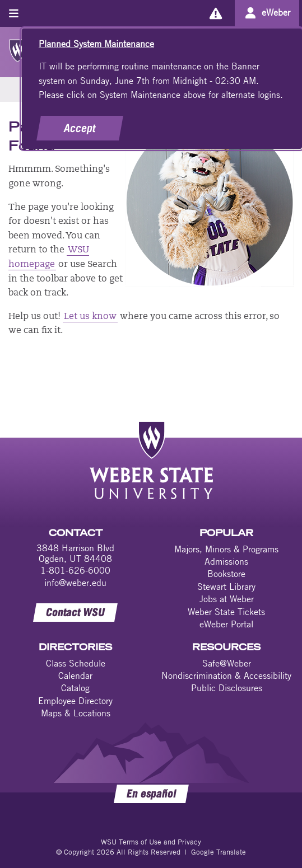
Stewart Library (226, 587)
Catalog (75, 688)
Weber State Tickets (226, 612)
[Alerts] (215, 13)
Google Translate (219, 852)
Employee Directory (75, 701)
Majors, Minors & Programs (226, 549)
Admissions (226, 561)
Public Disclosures (227, 688)
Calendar (75, 675)
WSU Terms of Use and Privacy (151, 842)
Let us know (90, 317)
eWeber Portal (226, 624)
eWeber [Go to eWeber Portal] (276, 12)
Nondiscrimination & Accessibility (226, 675)
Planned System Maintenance (96, 44)
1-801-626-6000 (75, 570)
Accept (80, 128)
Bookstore (226, 574)
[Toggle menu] (14, 13)
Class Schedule (76, 663)
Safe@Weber (227, 663)
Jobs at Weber (227, 599)
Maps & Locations (76, 713)
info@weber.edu (75, 583)
